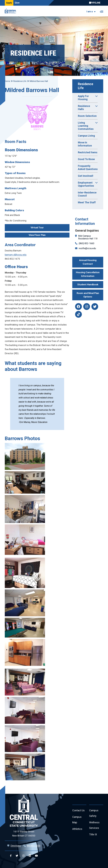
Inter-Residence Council (87, 194)
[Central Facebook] (11, 856)
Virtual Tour (37, 227)
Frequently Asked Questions (88, 167)
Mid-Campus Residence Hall (86, 237)
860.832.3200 (34, 846)
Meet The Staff (87, 202)
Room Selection (87, 116)
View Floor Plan (37, 235)
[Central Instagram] (23, 856)
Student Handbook (88, 284)
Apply (9, 3)
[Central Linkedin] (30, 856)
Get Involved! (86, 176)
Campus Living (86, 136)
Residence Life (86, 86)
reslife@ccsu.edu (87, 248)
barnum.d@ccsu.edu (16, 255)
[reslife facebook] (78, 307)
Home (7, 81)
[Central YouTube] (36, 856)
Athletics (77, 829)
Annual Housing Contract (88, 262)
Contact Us (78, 811)
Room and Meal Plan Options (88, 295)
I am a (90, 12)
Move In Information (85, 144)
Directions (16, 846)
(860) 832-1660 (86, 243)
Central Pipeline (95, 3)
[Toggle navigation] (101, 11)
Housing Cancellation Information (88, 274)
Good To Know (86, 159)
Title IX (93, 835)
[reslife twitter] (95, 307)
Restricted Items (88, 152)
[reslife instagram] (87, 307)
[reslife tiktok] (78, 314)
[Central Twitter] (17, 856)
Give (17, 3)
